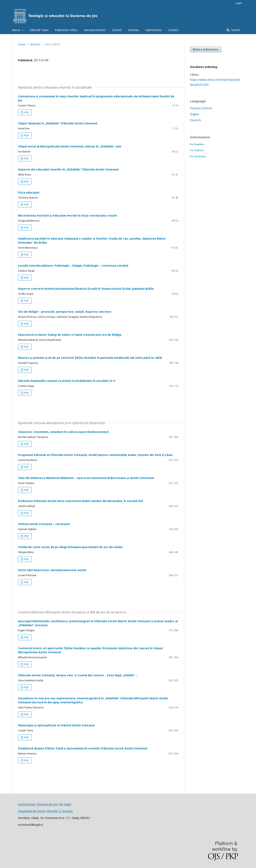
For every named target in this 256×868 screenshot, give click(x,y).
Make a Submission (206, 49)
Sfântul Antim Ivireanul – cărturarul (44, 524)
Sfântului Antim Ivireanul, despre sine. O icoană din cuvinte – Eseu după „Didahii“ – (78, 675)
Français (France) (201, 108)
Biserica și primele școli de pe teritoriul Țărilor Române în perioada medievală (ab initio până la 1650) (90, 358)
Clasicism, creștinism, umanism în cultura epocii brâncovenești (63, 432)
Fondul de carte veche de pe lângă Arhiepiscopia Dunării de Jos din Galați (70, 547)
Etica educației (29, 192)
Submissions (153, 30)
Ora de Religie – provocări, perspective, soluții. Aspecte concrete (65, 312)
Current (117, 30)
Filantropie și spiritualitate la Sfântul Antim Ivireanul (56, 725)
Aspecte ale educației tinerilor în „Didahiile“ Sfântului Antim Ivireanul (68, 169)
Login (239, 3)
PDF (26, 112)
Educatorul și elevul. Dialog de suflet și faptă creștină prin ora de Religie (70, 335)
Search (235, 30)
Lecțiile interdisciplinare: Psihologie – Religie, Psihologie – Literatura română (73, 266)
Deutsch (195, 120)
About (16, 30)
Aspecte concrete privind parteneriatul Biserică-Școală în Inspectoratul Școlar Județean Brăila (86, 289)
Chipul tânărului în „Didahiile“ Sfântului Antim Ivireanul (58, 123)
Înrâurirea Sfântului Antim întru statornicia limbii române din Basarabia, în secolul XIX (80, 501)
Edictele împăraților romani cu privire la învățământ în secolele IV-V (67, 381)
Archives (134, 30)
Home (22, 44)
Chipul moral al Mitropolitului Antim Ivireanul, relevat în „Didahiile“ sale (70, 146)
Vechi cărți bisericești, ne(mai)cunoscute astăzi (52, 570)
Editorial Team (39, 30)
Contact (173, 30)
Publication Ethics (66, 30)
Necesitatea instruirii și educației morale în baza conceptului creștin (67, 215)
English (194, 114)
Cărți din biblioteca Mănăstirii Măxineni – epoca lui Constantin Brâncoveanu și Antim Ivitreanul (86, 478)
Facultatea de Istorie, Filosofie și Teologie (45, 811)
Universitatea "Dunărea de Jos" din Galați (45, 804)
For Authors (197, 150)
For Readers (197, 144)
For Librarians (198, 156)
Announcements (95, 30)
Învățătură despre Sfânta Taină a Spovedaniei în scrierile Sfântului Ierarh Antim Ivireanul (83, 748)
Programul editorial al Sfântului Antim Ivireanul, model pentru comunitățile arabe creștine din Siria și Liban (95, 455)
